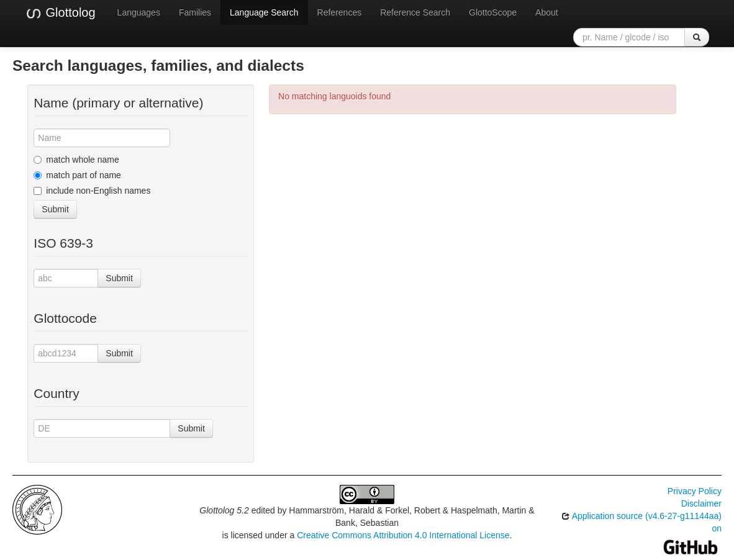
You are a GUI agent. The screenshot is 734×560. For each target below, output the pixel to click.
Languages (139, 12)
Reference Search (415, 12)
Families (195, 12)
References (340, 12)
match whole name (76, 160)
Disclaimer (701, 504)
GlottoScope (493, 12)
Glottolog (60, 13)
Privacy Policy (695, 491)
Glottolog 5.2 (224, 510)
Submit (55, 209)
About (547, 12)
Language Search (264, 12)
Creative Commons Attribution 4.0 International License (403, 535)
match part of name (77, 175)
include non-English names (92, 191)
